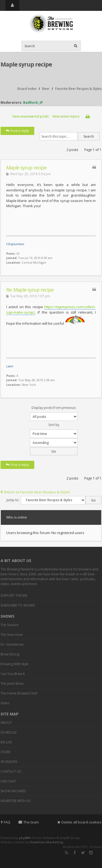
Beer (46, 89)
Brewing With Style (15, 664)
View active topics (66, 116)
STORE (5, 752)
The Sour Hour (12, 635)
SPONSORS (9, 762)
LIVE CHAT (8, 781)
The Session (10, 625)
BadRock (31, 102)
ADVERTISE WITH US (16, 801)
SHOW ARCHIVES (13, 791)
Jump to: (13, 500)
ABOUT (6, 723)
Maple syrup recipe (26, 64)
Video (5, 703)
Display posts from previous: (54, 413)
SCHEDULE (9, 732)
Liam (10, 366)
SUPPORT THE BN (14, 596)
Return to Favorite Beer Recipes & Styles (35, 492)
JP (41, 102)
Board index (27, 89)
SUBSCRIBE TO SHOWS (18, 605)
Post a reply (17, 131)
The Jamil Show (12, 684)
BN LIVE (6, 742)
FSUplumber (15, 244)
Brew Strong (10, 654)
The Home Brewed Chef (19, 693)
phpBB (24, 838)
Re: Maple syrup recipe (30, 290)
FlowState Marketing (46, 842)
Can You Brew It (13, 674)
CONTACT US (11, 771)
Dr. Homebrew (12, 644)
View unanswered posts (30, 116)
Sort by (54, 430)
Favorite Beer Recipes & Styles (78, 89)
